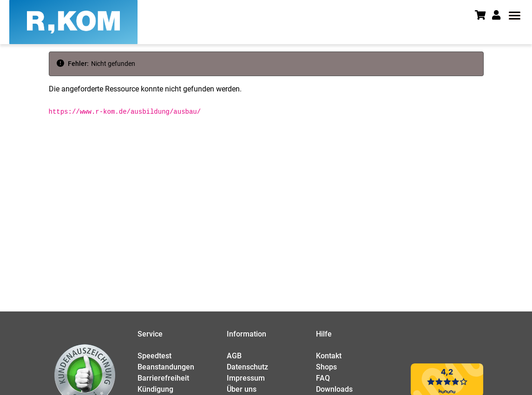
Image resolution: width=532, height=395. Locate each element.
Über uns (242, 389)
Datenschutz (247, 367)
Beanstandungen (166, 367)
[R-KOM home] (73, 22)
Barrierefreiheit (163, 378)
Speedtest (154, 356)
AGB (234, 356)
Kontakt (329, 356)
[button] (499, 15)
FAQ (323, 378)
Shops (326, 367)
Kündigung (155, 389)
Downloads (334, 389)
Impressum (246, 378)
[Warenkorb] (483, 16)
